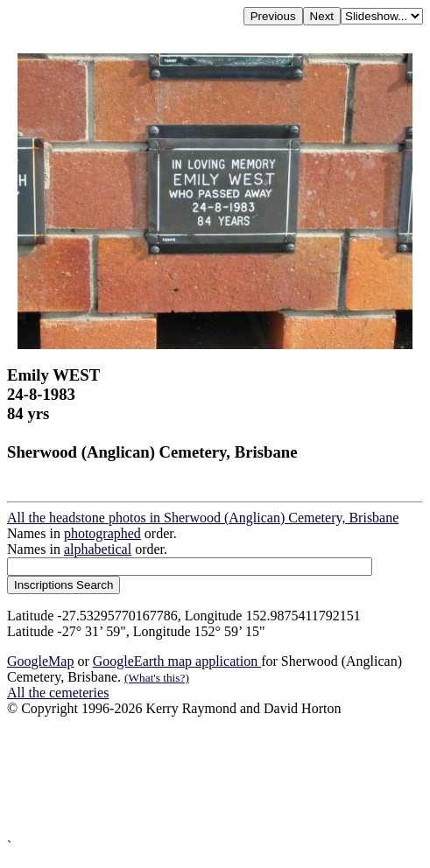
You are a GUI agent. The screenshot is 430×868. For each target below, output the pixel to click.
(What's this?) (157, 678)
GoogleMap (40, 661)
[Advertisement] (215, 777)
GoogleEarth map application (177, 661)
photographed (102, 533)
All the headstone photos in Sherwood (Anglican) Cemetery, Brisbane (203, 518)
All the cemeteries (58, 693)
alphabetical (98, 549)
